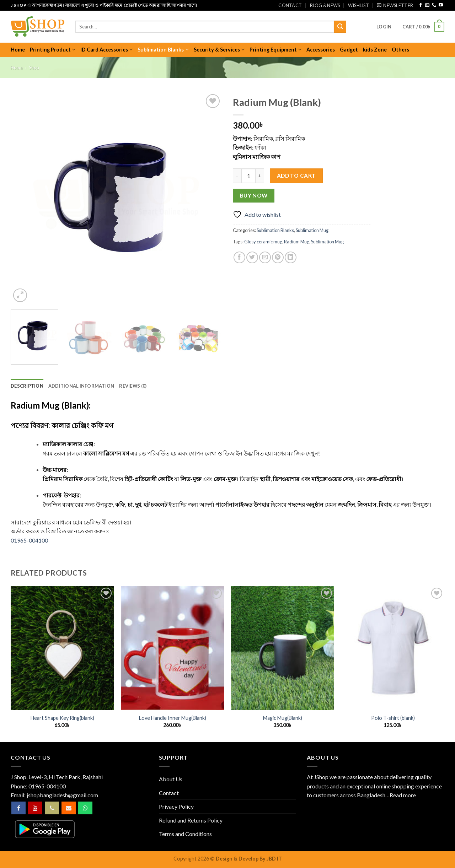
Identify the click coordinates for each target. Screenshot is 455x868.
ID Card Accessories (106, 50)
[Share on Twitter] (252, 257)
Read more (403, 795)
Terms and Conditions (185, 834)
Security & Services (219, 50)
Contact (290, 5)
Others (400, 50)
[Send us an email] (427, 5)
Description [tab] (27, 386)
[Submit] (340, 27)
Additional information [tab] (81, 386)
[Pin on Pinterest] (278, 257)
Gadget (349, 50)
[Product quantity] (248, 176)
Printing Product (53, 50)
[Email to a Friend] (265, 257)
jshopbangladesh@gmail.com (62, 795)
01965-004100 (29, 540)
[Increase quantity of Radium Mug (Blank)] (260, 176)
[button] (395, 5)
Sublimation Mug (312, 230)
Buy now (254, 195)
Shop (34, 68)
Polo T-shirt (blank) (393, 718)
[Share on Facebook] (239, 257)
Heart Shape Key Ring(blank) (62, 718)
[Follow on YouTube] (441, 5)
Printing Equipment (275, 50)
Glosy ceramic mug (263, 242)
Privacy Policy (176, 806)
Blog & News (325, 5)
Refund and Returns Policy (191, 820)
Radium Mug (297, 242)
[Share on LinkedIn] (291, 257)
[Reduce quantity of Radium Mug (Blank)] (237, 176)
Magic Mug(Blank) (283, 718)
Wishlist (358, 5)
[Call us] (434, 5)
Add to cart (296, 176)
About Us (171, 779)
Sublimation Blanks (163, 50)
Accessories (321, 50)
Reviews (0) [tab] (133, 386)
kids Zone (375, 50)
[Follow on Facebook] (421, 5)
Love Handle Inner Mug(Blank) (173, 718)
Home (18, 50)
